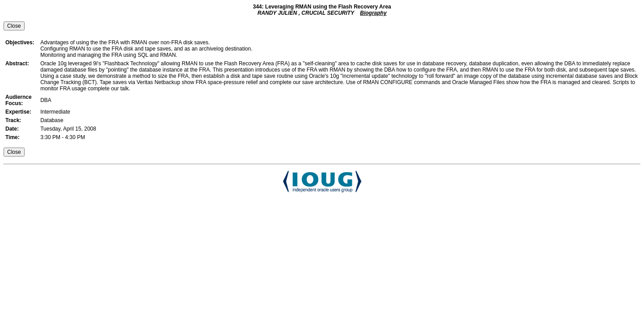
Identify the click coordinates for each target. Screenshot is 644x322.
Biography (373, 13)
